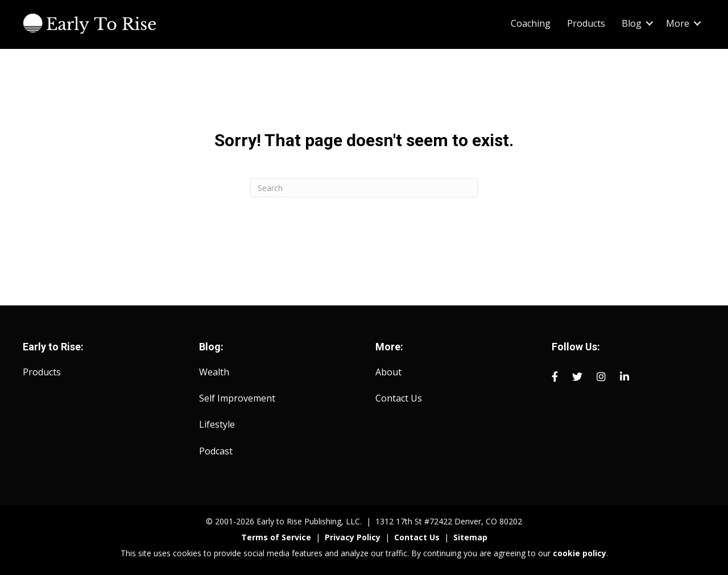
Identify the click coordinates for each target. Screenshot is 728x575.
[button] (650, 23)
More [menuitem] (678, 23)
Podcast (216, 451)
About (388, 372)
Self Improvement (237, 398)
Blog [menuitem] (632, 23)
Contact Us (399, 398)
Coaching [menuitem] (531, 23)
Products (42, 372)
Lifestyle (217, 424)
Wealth (214, 372)
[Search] (364, 188)
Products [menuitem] (586, 23)
